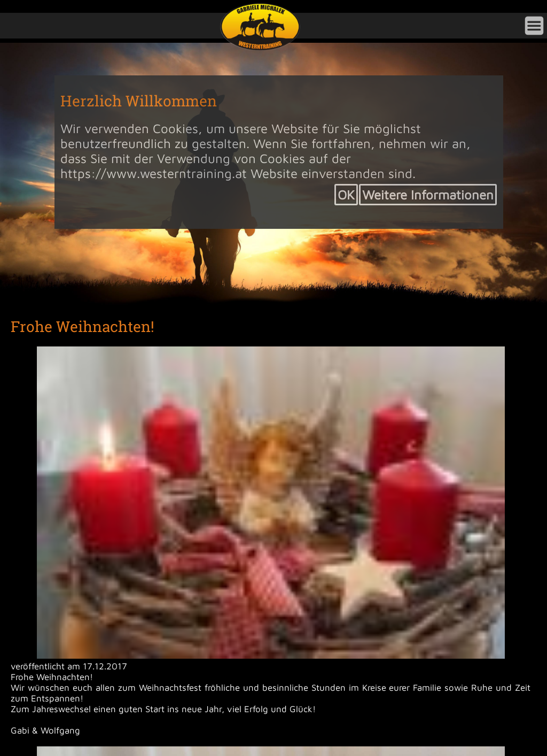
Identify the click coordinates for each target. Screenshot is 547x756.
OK (346, 195)
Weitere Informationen (428, 195)
